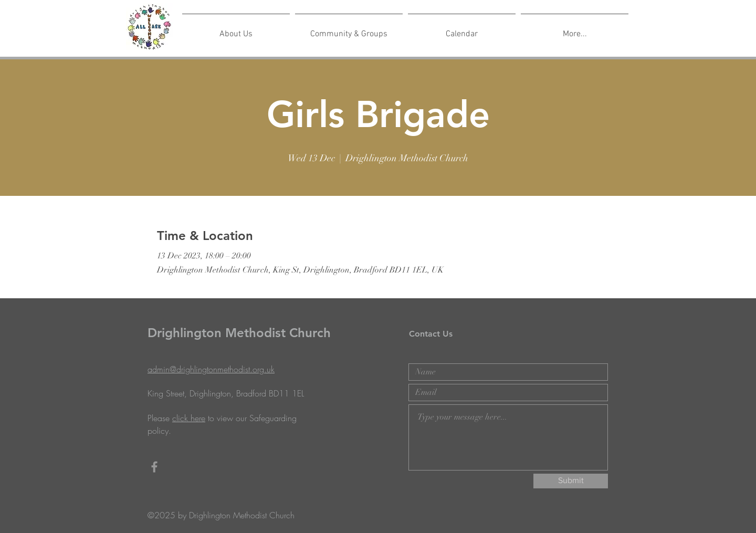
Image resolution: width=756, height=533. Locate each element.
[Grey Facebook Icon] (154, 467)
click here (189, 418)
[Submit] (571, 481)
